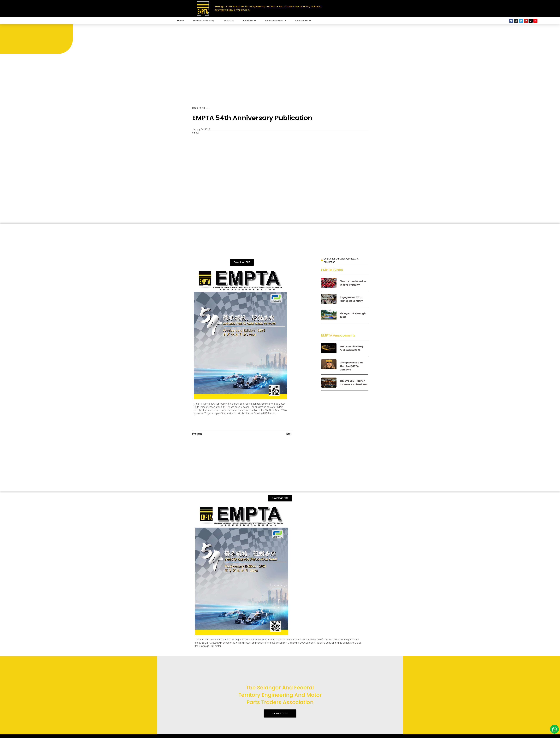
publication (329, 262)
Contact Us (303, 21)
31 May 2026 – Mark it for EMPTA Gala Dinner (353, 383)
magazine (353, 259)
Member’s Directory (204, 21)
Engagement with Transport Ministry (351, 299)
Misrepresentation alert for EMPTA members (351, 366)
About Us (229, 21)
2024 (327, 259)
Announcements (276, 21)
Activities (249, 21)
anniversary (342, 259)
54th (332, 259)
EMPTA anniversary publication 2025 (351, 348)
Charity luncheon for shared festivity (353, 283)
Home (181, 21)
